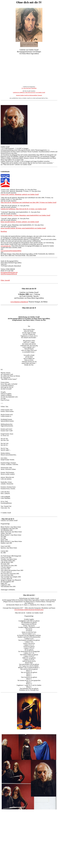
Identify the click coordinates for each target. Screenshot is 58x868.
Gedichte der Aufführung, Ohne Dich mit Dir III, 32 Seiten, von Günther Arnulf (24, 209)
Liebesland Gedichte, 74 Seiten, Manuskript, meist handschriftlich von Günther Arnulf (25, 215)
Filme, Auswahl (5, 280)
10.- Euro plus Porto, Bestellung (29, 88)
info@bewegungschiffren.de (9, 274)
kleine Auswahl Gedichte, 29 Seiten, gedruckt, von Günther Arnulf (20, 222)
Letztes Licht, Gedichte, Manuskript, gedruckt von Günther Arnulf (20, 194)
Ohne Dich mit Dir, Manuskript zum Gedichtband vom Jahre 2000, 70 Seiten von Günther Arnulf (29, 202)
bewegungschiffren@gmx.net (9, 272)
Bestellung (4, 231)
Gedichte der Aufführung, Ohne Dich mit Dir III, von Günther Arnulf (29, 92)
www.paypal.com (6, 246)
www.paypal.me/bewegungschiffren (11, 251)
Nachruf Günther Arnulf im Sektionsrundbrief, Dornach (29, 95)
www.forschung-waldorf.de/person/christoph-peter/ (29, 610)
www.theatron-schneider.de (19, 302)
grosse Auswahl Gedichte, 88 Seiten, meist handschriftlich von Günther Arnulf (23, 228)
